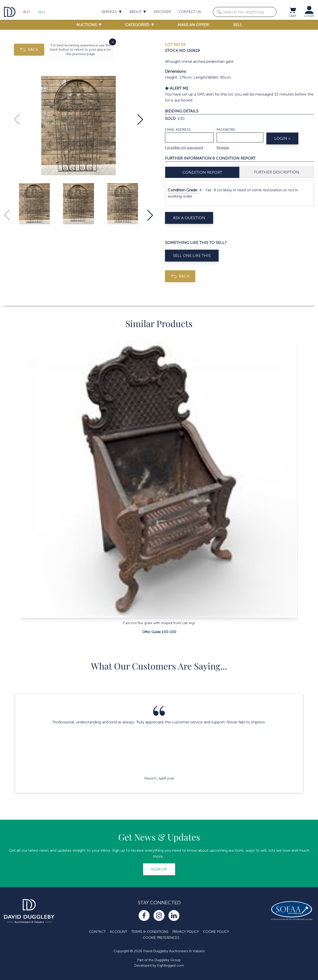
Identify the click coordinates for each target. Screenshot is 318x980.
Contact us (190, 12)
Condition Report (202, 172)
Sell (42, 12)
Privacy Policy (186, 932)
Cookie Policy (216, 932)
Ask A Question (189, 218)
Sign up (159, 869)
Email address (178, 130)
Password (226, 130)
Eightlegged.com (171, 965)
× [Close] (113, 42)
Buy (27, 12)
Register (223, 148)
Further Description (277, 172)
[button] (140, 119)
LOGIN (309, 16)
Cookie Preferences (161, 938)
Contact (97, 932)
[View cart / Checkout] (292, 10)
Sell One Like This (192, 255)
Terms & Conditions (150, 932)
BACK (29, 50)
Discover (162, 12)
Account (119, 932)
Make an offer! (193, 25)
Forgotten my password (184, 148)
